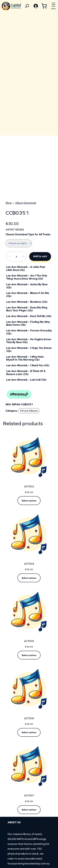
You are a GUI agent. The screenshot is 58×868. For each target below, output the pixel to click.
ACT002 (29, 487)
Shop (9, 203)
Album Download (26, 203)
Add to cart (40, 256)
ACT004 (29, 564)
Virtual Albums (29, 411)
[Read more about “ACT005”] (29, 655)
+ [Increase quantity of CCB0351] (23, 256)
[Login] (36, 6)
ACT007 (29, 796)
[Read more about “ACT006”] (29, 732)
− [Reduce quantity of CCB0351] (10, 256)
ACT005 (29, 641)
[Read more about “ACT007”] (29, 810)
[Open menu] (54, 6)
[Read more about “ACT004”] (29, 578)
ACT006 (29, 718)
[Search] (27, 6)
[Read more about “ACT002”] (29, 500)
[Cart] (44, 6)
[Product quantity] (16, 256)
